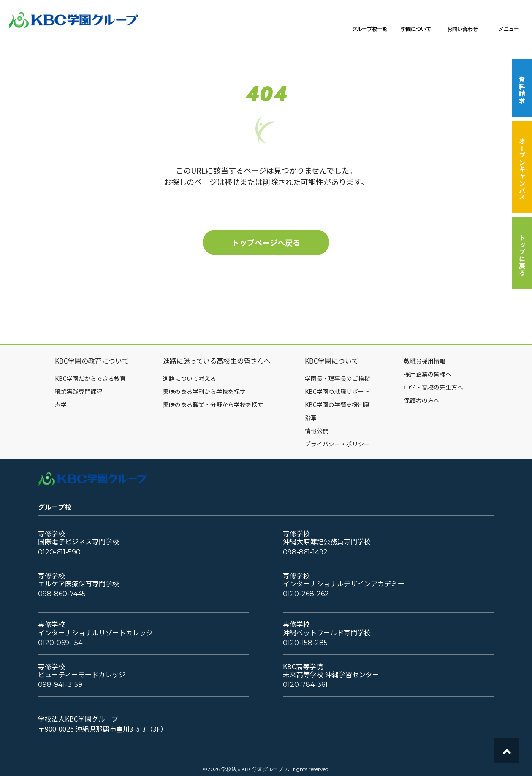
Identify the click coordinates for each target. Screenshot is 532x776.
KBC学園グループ (74, 20)
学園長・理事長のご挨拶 (337, 378)
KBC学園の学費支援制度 (337, 404)
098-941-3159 (60, 685)
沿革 (311, 418)
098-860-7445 (62, 594)
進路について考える (190, 378)
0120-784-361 (305, 685)
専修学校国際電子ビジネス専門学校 (79, 537)
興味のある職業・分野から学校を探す (213, 404)
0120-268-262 (306, 594)
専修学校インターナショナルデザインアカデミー (344, 580)
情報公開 (317, 431)
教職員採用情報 (425, 361)
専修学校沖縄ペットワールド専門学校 (327, 628)
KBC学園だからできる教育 (90, 378)
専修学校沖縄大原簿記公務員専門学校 (327, 537)
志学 (61, 404)
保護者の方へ (422, 400)
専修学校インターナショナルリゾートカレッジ (95, 628)
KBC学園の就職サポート (337, 391)
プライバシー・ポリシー (337, 444)
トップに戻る (522, 255)
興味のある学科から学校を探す (204, 391)
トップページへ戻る (266, 242)
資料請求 (522, 90)
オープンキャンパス (522, 169)
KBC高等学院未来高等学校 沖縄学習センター (331, 670)
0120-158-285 (305, 643)
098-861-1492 (305, 552)
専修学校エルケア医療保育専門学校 (79, 580)
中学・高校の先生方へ (434, 387)
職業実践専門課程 (79, 391)
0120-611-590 (59, 552)
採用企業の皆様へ (428, 374)
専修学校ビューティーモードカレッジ (82, 670)
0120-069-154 (60, 643)
